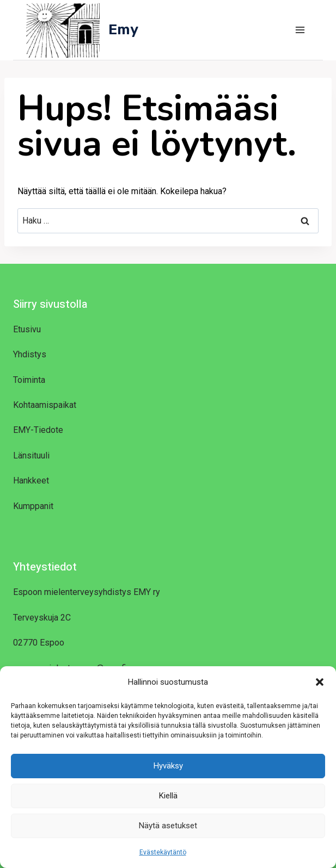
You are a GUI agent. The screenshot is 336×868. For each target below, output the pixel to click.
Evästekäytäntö (163, 852)
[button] (320, 682)
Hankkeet (31, 480)
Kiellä (168, 796)
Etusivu (27, 329)
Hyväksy (168, 766)
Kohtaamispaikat (45, 405)
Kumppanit (33, 506)
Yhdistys (30, 354)
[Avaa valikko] (300, 30)
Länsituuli (31, 455)
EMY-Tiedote (38, 430)
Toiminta (29, 380)
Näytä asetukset (168, 826)
